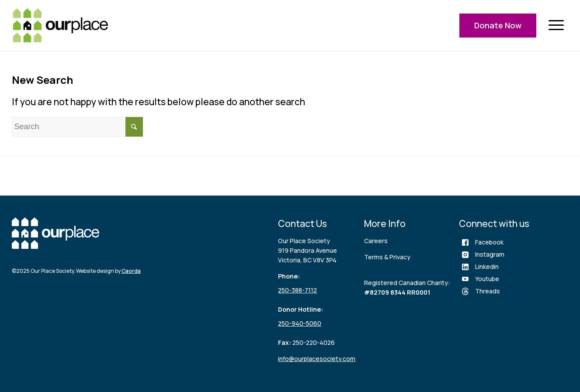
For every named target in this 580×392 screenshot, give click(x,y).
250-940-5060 (300, 323)
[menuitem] (556, 26)
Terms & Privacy (387, 257)
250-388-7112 (297, 290)
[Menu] (556, 26)
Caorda (131, 271)
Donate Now (498, 25)
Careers (376, 241)
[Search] (77, 127)
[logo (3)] (61, 25)
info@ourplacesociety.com (317, 359)
